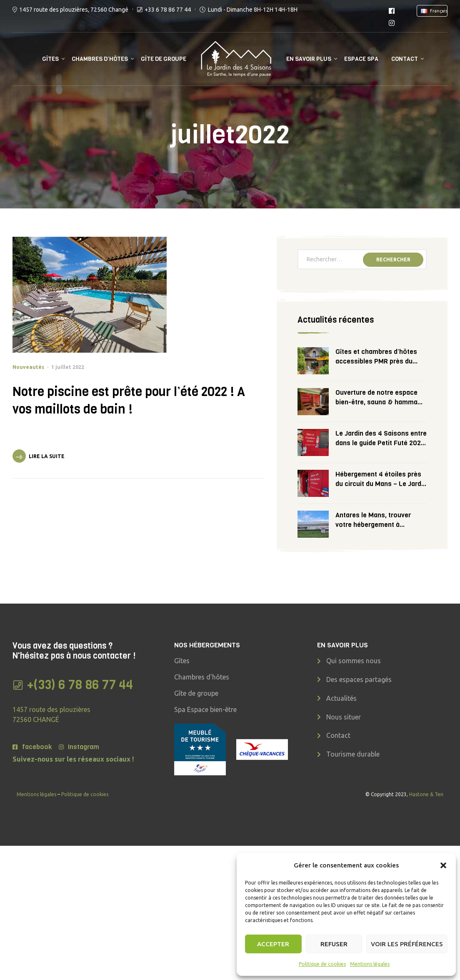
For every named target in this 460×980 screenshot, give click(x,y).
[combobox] (432, 11)
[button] (443, 865)
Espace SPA (361, 59)
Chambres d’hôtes (100, 59)
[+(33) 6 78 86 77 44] (18, 685)
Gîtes (50, 59)
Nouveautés (28, 367)
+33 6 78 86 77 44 (168, 10)
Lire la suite (47, 456)
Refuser (334, 944)
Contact (405, 59)
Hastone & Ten (426, 794)
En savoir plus (309, 59)
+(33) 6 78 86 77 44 (80, 685)
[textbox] (434, 11)
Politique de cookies (322, 964)
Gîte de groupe (164, 59)
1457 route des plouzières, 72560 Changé (74, 10)
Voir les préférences (407, 944)
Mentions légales (370, 964)
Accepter (273, 944)
